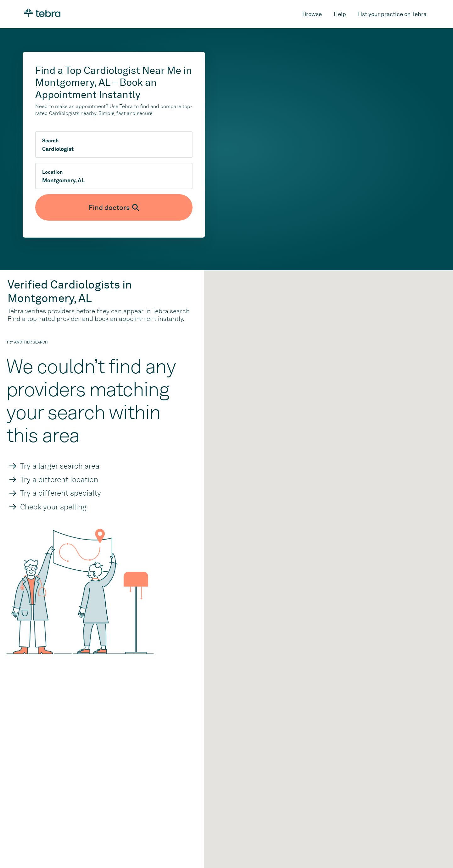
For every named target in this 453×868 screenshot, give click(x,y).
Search (50, 141)
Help (340, 14)
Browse (312, 14)
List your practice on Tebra (392, 14)
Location (52, 172)
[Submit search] (114, 207)
